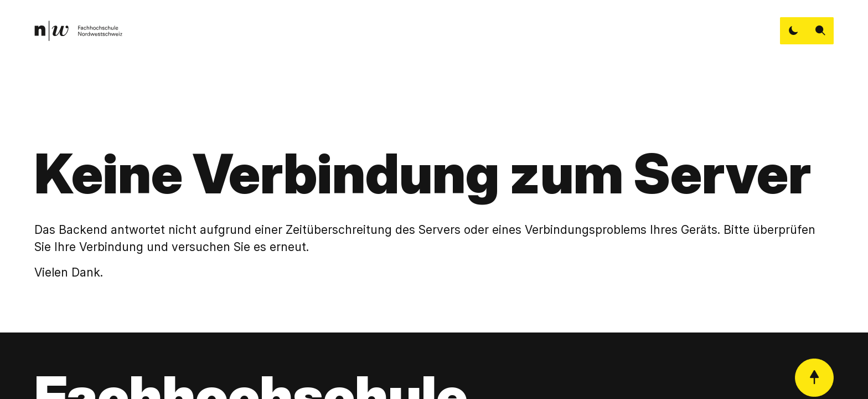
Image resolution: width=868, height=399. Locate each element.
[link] (78, 31)
